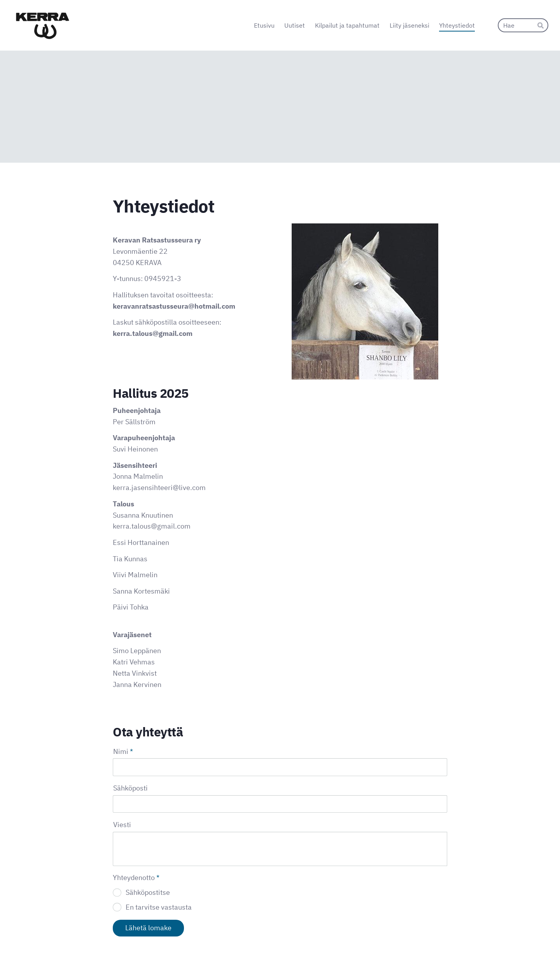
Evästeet (348, 939)
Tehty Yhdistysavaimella (422, 939)
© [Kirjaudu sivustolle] (116, 939)
